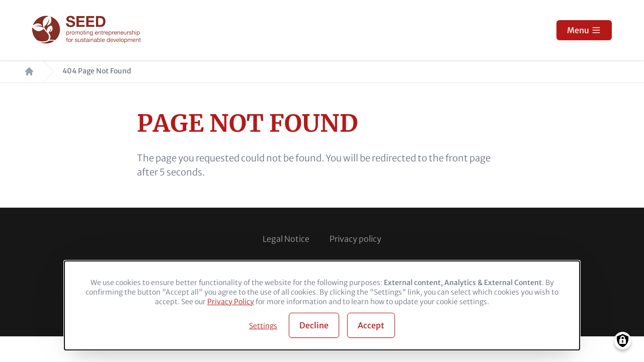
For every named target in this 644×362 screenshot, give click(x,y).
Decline (314, 325)
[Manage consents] (623, 341)
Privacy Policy (231, 302)
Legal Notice (286, 239)
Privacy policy (355, 239)
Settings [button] (263, 326)
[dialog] (322, 305)
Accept (371, 325)
